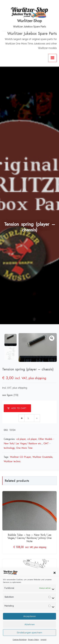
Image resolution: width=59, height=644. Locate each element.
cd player (21, 439)
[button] (55, 580)
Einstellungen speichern (29, 640)
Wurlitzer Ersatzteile (42, 457)
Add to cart (17, 408)
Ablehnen (30, 632)
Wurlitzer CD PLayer (20, 457)
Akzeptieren (30, 624)
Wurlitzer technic (12, 461)
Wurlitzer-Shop (30, 21)
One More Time (24, 448)
